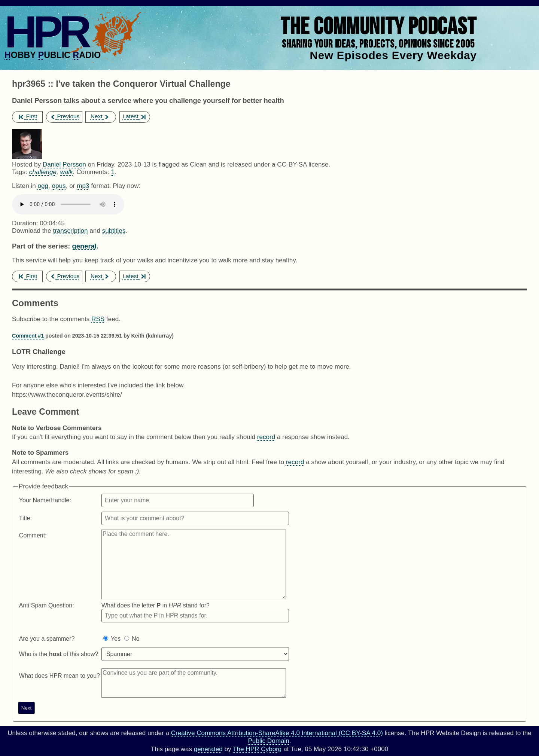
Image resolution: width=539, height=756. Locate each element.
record (266, 437)
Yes (116, 639)
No (135, 639)
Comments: (94, 172)
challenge (43, 172)
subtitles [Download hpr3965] (114, 231)
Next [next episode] (100, 116)
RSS (98, 319)
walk (66, 172)
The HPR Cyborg (257, 749)
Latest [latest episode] (134, 116)
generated (208, 749)
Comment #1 (28, 336)
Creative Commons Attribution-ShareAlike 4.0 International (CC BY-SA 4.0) (277, 733)
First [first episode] (28, 116)
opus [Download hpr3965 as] (59, 186)
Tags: (20, 172)
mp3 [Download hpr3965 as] (83, 186)
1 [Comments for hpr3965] (113, 172)
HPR (46, 32)
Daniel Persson (64, 164)
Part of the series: (41, 246)
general (84, 246)
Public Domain (268, 741)
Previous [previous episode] (65, 116)
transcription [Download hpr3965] (70, 231)
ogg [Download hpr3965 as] (43, 186)
